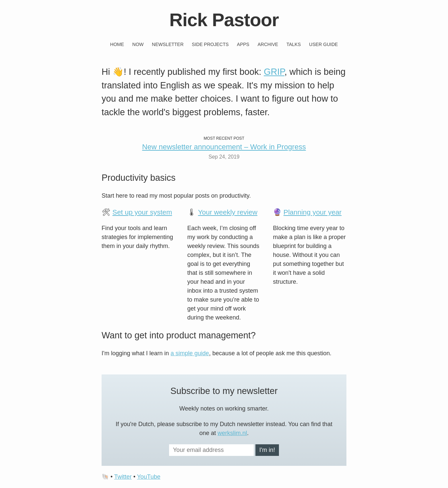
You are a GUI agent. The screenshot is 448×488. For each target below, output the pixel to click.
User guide (323, 44)
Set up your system (142, 212)
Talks (294, 44)
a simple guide (190, 353)
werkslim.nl (232, 433)
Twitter (123, 477)
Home (117, 44)
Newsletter (168, 44)
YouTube (149, 477)
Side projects (210, 44)
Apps (243, 44)
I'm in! (267, 450)
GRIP (274, 72)
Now (138, 44)
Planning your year (313, 212)
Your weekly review (227, 212)
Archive (268, 44)
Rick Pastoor (224, 20)
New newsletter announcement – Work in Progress (224, 147)
